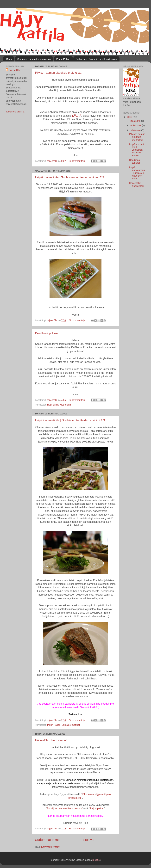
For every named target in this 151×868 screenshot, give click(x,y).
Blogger (96, 860)
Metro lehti (65, 405)
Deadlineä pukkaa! (47, 333)
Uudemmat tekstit (48, 840)
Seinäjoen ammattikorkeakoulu (34, 59)
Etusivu (88, 840)
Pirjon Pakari (63, 59)
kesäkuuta (136, 121)
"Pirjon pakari (97, 809)
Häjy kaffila (53, 405)
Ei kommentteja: (78, 161)
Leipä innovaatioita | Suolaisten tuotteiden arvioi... (137, 173)
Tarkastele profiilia (15, 112)
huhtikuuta (136, 130)
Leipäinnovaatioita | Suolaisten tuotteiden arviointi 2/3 (70, 177)
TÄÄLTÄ (77, 116)
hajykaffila (15, 70)
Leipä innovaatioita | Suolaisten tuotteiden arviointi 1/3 (70, 420)
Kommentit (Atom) (51, 847)
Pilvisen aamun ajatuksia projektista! (59, 73)
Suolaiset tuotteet (71, 725)
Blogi (9, 59)
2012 (130, 117)
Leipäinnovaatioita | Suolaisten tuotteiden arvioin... (137, 150)
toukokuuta (136, 125)
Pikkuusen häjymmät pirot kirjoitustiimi (96, 59)
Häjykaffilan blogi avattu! (51, 740)
